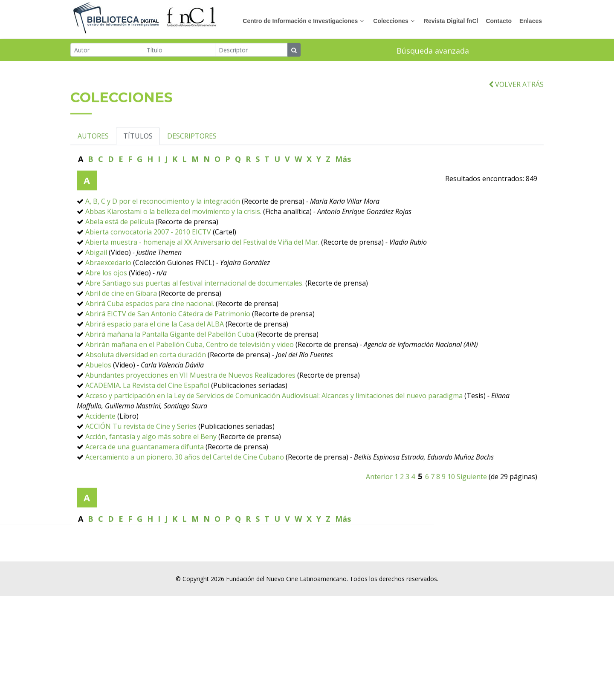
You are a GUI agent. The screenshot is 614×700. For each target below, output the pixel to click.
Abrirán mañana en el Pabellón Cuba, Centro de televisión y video (190, 366)
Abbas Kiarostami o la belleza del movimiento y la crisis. (173, 233)
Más (343, 180)
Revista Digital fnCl (451, 21)
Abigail (96, 274)
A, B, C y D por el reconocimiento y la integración (163, 223)
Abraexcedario (108, 284)
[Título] (179, 51)
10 (451, 498)
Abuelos (98, 386)
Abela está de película (120, 243)
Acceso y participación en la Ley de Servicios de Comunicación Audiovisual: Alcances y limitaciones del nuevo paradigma (274, 417)
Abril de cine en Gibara (121, 315)
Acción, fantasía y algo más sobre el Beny (151, 458)
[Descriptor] (251, 51)
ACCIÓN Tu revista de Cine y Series (141, 448)
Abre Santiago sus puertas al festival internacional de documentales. (194, 304)
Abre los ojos (106, 294)
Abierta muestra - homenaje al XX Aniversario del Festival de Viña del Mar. (203, 263)
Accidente (100, 437)
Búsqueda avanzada (433, 52)
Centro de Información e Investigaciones (300, 21)
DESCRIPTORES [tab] (192, 157)
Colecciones (391, 21)
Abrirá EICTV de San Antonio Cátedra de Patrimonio (168, 335)
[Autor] (107, 51)
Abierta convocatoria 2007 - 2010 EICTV (148, 253)
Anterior (379, 498)
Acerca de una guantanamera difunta (145, 468)
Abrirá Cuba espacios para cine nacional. (150, 325)
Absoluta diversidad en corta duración (146, 376)
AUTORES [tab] (93, 157)
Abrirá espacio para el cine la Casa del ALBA (155, 345)
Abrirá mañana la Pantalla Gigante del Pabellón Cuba (170, 356)
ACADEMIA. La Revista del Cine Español (147, 407)
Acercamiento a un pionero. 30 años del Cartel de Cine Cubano (185, 478)
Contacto (499, 21)
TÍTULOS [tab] (138, 157)
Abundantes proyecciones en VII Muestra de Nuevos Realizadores (190, 396)
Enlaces (531, 21)
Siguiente (472, 498)
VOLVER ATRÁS (516, 106)
